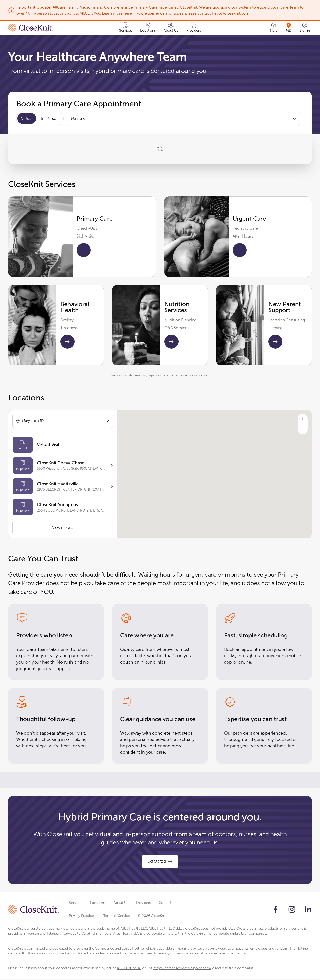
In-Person (51, 119)
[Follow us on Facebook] (276, 911)
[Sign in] (305, 28)
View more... (62, 527)
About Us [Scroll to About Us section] (121, 904)
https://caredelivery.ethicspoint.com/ (182, 970)
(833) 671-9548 (129, 970)
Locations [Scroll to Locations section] (98, 904)
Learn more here (117, 13)
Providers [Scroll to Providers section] (144, 904)
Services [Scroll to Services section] (76, 904)
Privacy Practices (82, 917)
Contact (165, 904)
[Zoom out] (303, 430)
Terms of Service (117, 917)
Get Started (160, 862)
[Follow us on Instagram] (292, 911)
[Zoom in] (303, 419)
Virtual (27, 119)
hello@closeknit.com (231, 13)
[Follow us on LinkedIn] (308, 911)
